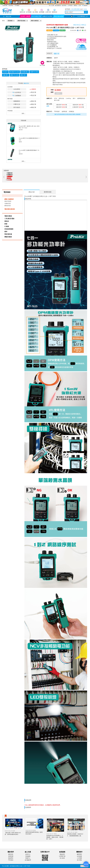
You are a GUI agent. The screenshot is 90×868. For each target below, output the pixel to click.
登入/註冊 (52, 6)
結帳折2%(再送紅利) (47, 17)
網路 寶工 (23, 75)
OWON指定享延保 (36, 17)
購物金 (76, 6)
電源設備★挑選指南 (59, 17)
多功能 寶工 (25, 72)
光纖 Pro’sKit (34, 72)
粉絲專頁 (11, 6)
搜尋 (86, 12)
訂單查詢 (70, 6)
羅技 (78, 9)
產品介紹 (76, 25)
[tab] (32, 192)
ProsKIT (5, 72)
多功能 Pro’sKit (15, 72)
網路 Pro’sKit (15, 75)
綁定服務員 (58, 6)
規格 (83, 25)
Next (86, 177)
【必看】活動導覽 (25, 17)
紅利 (80, 6)
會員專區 (64, 6)
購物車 (86, 5)
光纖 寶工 (6, 75)
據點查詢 (26, 83)
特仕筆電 (74, 9)
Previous (4, 177)
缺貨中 (58, 93)
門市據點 (17, 6)
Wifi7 (82, 9)
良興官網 (5, 6)
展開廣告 (85, 2)
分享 (79, 30)
